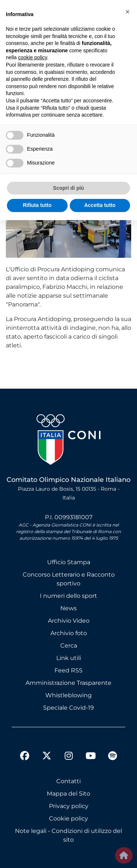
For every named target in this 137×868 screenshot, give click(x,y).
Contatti (68, 781)
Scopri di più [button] (68, 188)
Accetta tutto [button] (100, 205)
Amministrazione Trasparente (68, 683)
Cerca (69, 646)
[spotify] (113, 757)
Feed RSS (68, 670)
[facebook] (25, 757)
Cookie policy (68, 818)
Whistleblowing (68, 695)
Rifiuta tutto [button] (37, 205)
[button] (128, 12)
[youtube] (91, 757)
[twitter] (47, 750)
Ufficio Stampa (69, 562)
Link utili (69, 658)
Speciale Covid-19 (68, 708)
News (68, 608)
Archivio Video (69, 621)
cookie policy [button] (32, 57)
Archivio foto (69, 633)
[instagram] (69, 757)
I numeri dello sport (68, 596)
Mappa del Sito (68, 794)
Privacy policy (69, 806)
